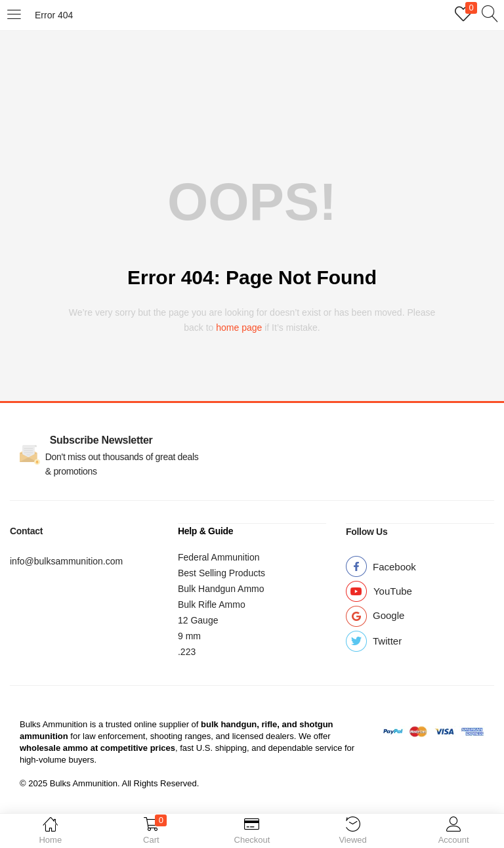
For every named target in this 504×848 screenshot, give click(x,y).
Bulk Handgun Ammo (221, 588)
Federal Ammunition (219, 557)
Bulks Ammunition (53, 724)
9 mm (189, 635)
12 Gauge (198, 620)
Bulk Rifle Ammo (212, 604)
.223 (187, 651)
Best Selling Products (221, 572)
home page (239, 328)
